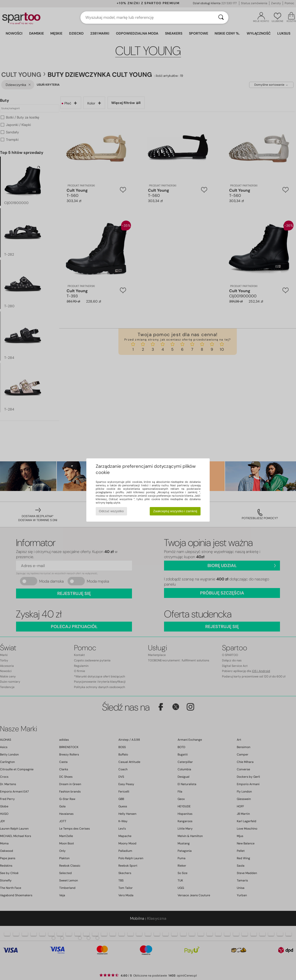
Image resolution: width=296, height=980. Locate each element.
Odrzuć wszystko (111, 511)
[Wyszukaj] (221, 18)
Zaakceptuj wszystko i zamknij (175, 511)
